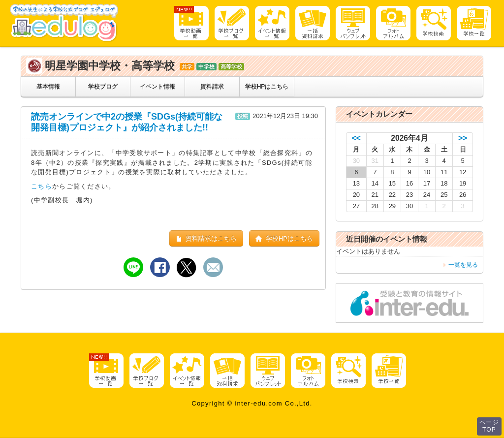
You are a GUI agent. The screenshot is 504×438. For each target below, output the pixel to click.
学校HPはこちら (267, 87)
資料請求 (212, 87)
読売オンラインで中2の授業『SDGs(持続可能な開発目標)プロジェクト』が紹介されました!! (127, 122)
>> (463, 138)
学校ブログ (103, 87)
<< (356, 138)
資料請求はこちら (206, 238)
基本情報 (48, 87)
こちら (42, 186)
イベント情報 (157, 87)
